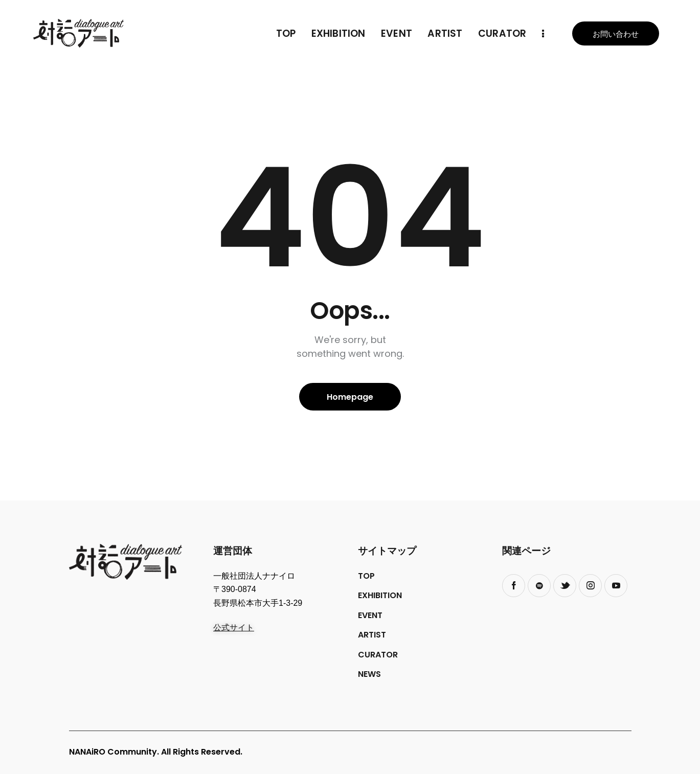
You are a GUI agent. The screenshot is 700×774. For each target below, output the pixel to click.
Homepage (350, 397)
